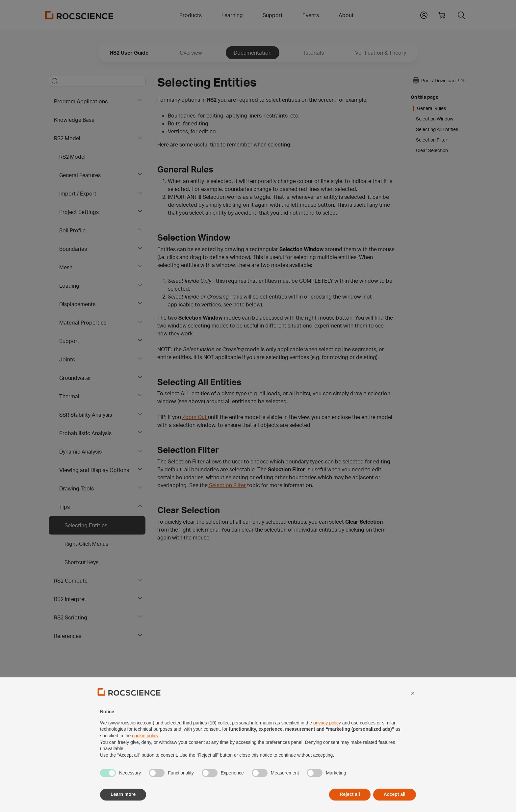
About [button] (346, 15)
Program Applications (81, 101)
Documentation (253, 53)
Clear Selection (432, 150)
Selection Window (435, 119)
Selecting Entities (86, 525)
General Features (80, 175)
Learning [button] (232, 15)
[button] (424, 14)
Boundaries (73, 249)
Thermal (69, 396)
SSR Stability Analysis (86, 415)
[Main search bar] (97, 81)
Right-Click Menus (86, 544)
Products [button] (191, 15)
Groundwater (75, 378)
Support (69, 341)
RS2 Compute (71, 581)
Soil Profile (72, 230)
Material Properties (83, 323)
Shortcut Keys (81, 562)
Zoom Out (195, 417)
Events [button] (311, 15)
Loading (69, 286)
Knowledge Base (74, 120)
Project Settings (79, 212)
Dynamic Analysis (80, 452)
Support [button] (273, 15)
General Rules (431, 108)
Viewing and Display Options (94, 470)
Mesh (66, 267)
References (68, 636)
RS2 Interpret (70, 599)
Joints (67, 359)
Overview (191, 53)
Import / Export (78, 194)
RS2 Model (67, 138)
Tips (64, 507)
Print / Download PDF (439, 80)
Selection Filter (227, 485)
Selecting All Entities (437, 129)
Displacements (77, 304)
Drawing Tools (77, 488)
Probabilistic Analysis (85, 433)
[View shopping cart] (442, 15)
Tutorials (313, 53)
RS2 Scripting (71, 617)
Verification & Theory (381, 53)
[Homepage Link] (79, 15)
